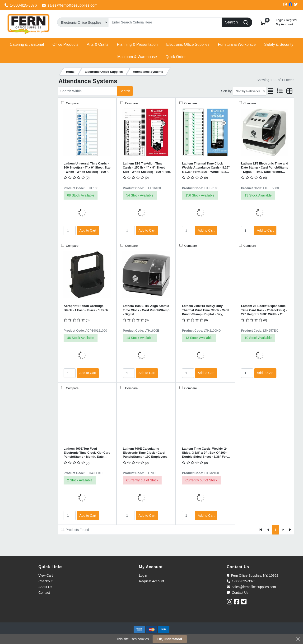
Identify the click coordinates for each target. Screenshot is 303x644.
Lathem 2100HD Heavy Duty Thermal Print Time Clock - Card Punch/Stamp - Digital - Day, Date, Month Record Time (205, 310)
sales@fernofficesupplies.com (70, 5)
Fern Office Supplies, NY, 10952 (253, 575)
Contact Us (238, 593)
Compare (72, 103)
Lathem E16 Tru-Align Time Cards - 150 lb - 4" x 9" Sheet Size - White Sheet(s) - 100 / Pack (147, 168)
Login (143, 575)
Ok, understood (170, 639)
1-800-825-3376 (21, 5)
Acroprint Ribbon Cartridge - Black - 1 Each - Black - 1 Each (86, 308)
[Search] (165, 22)
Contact (44, 593)
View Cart (46, 575)
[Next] (283, 530)
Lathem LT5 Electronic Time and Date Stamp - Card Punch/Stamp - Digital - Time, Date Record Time (265, 168)
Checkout (45, 581)
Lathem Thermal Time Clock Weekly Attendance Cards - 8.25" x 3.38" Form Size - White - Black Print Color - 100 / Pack (206, 168)
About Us (45, 587)
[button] (263, 22)
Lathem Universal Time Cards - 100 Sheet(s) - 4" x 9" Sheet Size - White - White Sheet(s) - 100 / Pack (87, 168)
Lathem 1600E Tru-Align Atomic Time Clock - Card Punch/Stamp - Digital (146, 310)
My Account (287, 22)
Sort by (226, 91)
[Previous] (268, 530)
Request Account (152, 581)
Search (125, 91)
